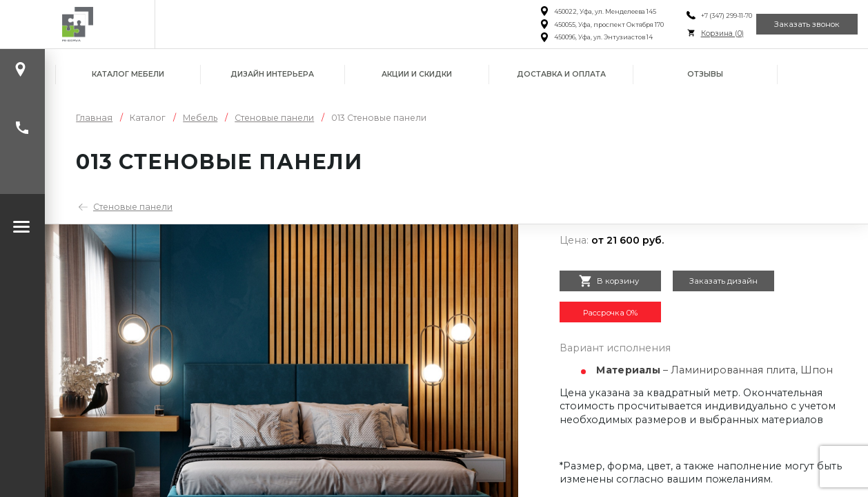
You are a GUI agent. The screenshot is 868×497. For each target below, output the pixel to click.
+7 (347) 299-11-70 (705, 16)
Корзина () (701, 33)
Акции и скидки (417, 74)
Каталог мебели (128, 74)
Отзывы (705, 74)
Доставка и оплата (561, 74)
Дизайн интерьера (272, 74)
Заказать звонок (799, 24)
